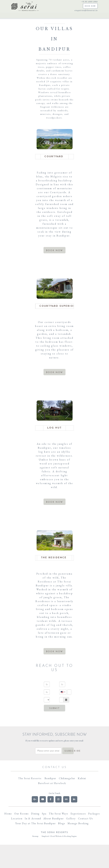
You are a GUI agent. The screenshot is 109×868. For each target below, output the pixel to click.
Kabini (82, 778)
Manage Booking (78, 823)
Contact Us (86, 818)
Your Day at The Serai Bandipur (36, 823)
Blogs (62, 823)
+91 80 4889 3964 (89, 2)
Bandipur (50, 778)
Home (8, 814)
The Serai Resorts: (30, 778)
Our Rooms (22, 814)
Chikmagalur (67, 778)
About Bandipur (54, 818)
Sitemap (35, 836)
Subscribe (69, 751)
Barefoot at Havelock (52, 783)
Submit (54, 708)
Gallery (71, 818)
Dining (35, 814)
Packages (94, 814)
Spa (44, 814)
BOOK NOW (90, 6)
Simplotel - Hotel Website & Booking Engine (59, 836)
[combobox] (63, 692)
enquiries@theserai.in (86, 10)
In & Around (33, 818)
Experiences (78, 814)
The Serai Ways (59, 814)
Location (17, 818)
